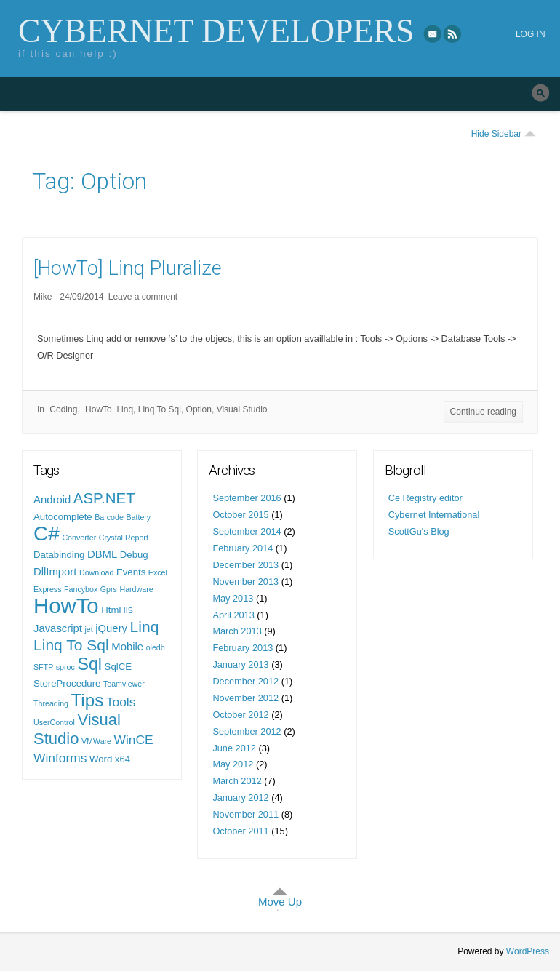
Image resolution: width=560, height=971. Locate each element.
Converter (79, 538)
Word (101, 759)
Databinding (59, 555)
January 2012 (240, 798)
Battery (138, 517)
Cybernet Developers (216, 31)
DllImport (55, 572)
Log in (531, 34)
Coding (63, 409)
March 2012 (237, 781)
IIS (128, 610)
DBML (102, 554)
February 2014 (243, 548)
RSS (453, 33)
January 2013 (240, 664)
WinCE (134, 740)
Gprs (109, 589)
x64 (123, 759)
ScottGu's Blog (419, 531)
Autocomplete (63, 517)
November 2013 (245, 582)
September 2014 (247, 531)
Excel (158, 572)
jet (88, 629)
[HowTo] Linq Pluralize (128, 268)
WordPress (528, 951)
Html (111, 610)
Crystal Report (124, 538)
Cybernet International (434, 515)
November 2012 (245, 698)
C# (47, 534)
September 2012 (247, 731)
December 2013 (245, 565)
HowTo (99, 409)
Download (96, 572)
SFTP (43, 667)
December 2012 (245, 681)
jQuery (111, 628)
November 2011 (245, 814)
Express (48, 589)
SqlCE (118, 667)
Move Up (280, 902)
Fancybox (81, 589)
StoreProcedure (67, 683)
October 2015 (240, 515)
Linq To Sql (160, 409)
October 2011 (240, 831)
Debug (134, 555)
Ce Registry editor (425, 498)
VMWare (96, 741)
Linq (125, 409)
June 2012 (234, 748)
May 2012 (233, 764)
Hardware (136, 589)
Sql (89, 664)
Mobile (127, 647)
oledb (156, 647)
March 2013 (237, 631)
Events (131, 572)
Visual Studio (242, 409)
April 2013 (233, 615)
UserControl (54, 722)
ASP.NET (104, 498)
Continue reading (483, 412)
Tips (88, 700)
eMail (433, 33)
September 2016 (247, 498)
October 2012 (240, 715)
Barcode (109, 517)
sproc (65, 667)
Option (199, 409)
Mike (43, 297)
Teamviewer (124, 684)
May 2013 (233, 598)
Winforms (60, 758)
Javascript (58, 628)
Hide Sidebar (496, 134)
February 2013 (243, 648)
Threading (51, 703)
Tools (121, 702)
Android (52, 500)
